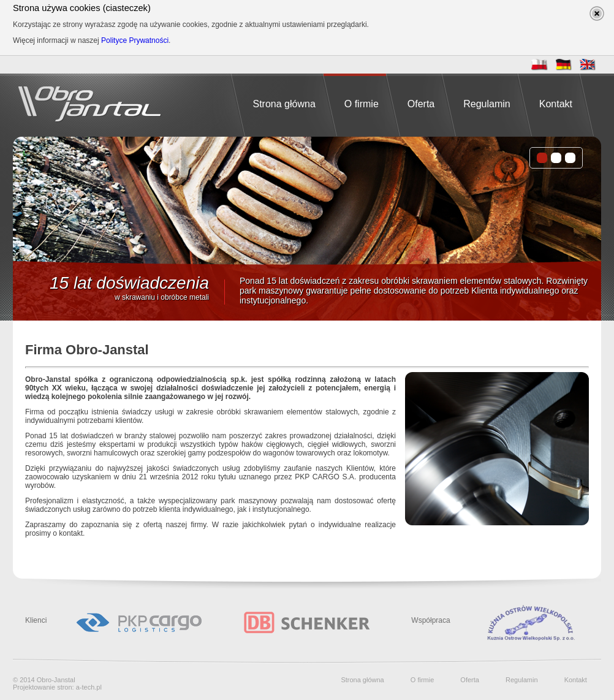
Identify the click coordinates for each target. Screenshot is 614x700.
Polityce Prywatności (135, 40)
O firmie (362, 104)
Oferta (421, 104)
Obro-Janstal (56, 680)
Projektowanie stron (43, 687)
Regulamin (487, 104)
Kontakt (556, 104)
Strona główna (284, 104)
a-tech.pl (89, 687)
